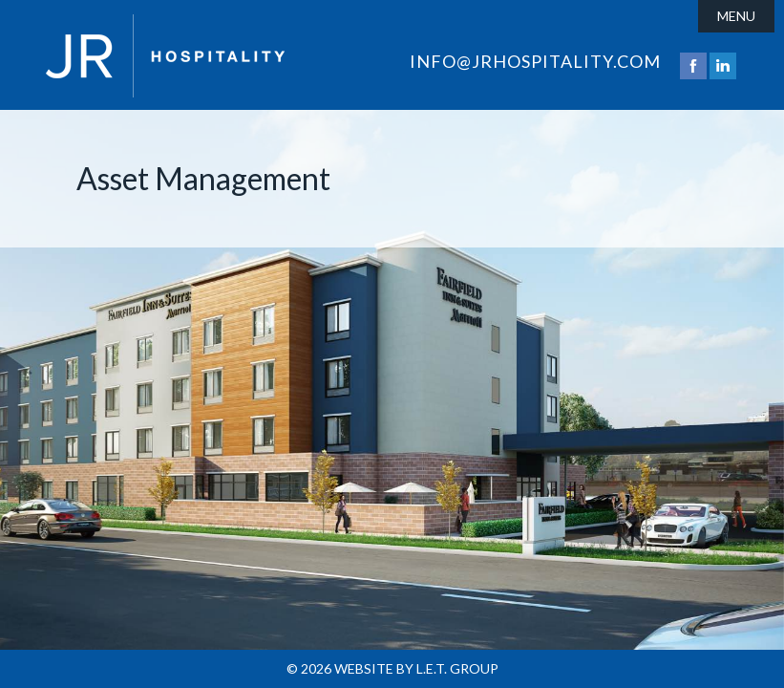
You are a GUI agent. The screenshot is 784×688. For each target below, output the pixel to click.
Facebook (693, 66)
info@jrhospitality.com (535, 61)
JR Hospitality (165, 56)
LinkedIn (723, 66)
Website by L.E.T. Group (416, 668)
